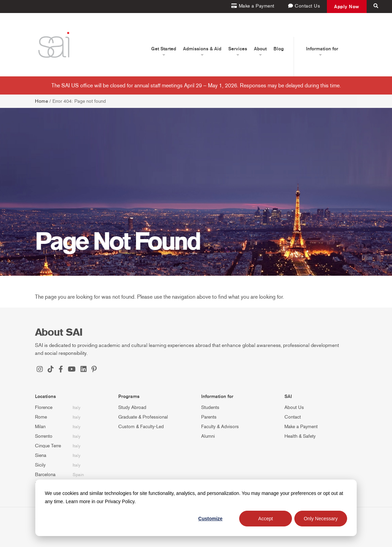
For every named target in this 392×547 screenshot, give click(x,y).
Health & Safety (300, 436)
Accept (266, 519)
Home (41, 101)
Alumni (208, 436)
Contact (293, 417)
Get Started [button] (164, 49)
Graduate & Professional (143, 417)
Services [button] (238, 49)
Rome (41, 417)
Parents (209, 417)
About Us (294, 407)
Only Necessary (321, 519)
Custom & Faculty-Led (141, 427)
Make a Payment (301, 427)
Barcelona (45, 475)
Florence (44, 407)
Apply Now (347, 7)
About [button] (260, 49)
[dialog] (196, 508)
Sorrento (44, 436)
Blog (279, 49)
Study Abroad (132, 407)
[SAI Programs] (54, 45)
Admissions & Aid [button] (202, 49)
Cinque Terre (48, 446)
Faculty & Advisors (220, 427)
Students (210, 407)
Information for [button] (322, 49)
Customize (211, 519)
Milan (40, 427)
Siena (41, 455)
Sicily (40, 465)
